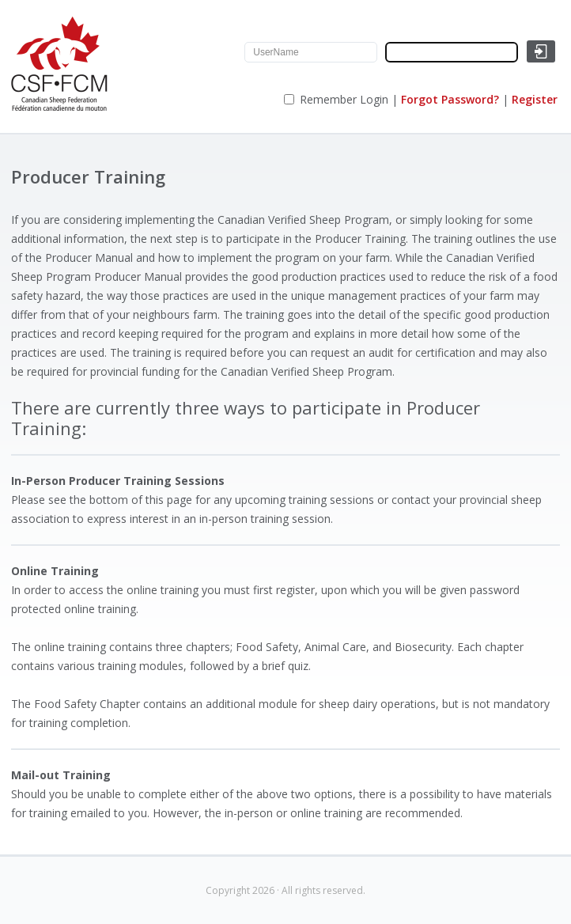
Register (535, 99)
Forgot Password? (450, 99)
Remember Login (344, 99)
